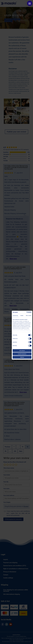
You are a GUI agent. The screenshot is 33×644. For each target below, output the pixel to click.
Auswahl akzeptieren (22, 354)
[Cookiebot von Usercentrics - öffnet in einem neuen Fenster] (27, 312)
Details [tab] (22, 315)
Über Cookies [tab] (29, 315)
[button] (30, 3)
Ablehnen (22, 357)
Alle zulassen (22, 351)
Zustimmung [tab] (15, 315)
